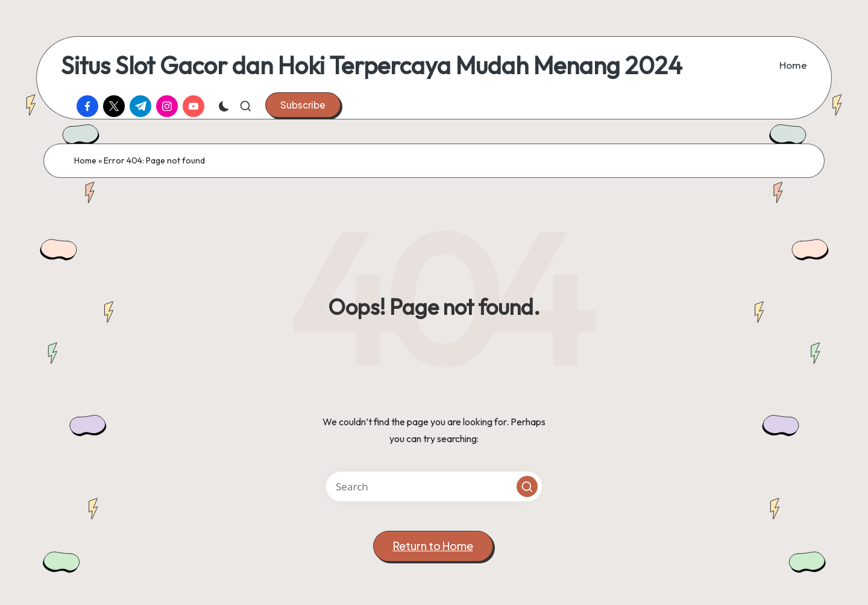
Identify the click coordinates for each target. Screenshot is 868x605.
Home (85, 160)
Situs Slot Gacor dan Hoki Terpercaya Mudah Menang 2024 (372, 65)
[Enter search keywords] (434, 486)
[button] (303, 105)
